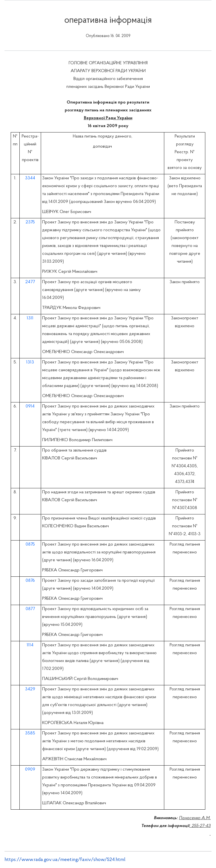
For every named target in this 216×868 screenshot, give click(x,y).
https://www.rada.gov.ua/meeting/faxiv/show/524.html (65, 860)
